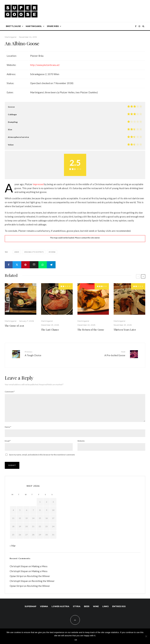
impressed (38, 184)
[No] (146, 636)
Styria (77, 609)
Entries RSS (119, 609)
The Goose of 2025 (14, 326)
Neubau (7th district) (34, 252)
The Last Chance (50, 330)
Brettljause (13, 26)
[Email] (34, 265)
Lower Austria (60, 609)
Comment (10, 389)
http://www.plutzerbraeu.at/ (45, 65)
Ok (76, 640)
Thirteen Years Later (125, 330)
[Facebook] (136, 26)
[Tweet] (17, 265)
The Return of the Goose (91, 330)
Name (8, 430)
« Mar (13, 548)
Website (81, 444)
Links (105, 609)
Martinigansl (34, 26)
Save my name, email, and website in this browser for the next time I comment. (42, 457)
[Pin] (25, 265)
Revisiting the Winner (38, 579)
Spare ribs (53, 26)
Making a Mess (40, 569)
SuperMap (30, 609)
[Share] (9, 265)
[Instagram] (139, 26)
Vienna (52, 252)
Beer (17, 252)
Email (8, 444)
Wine (96, 609)
